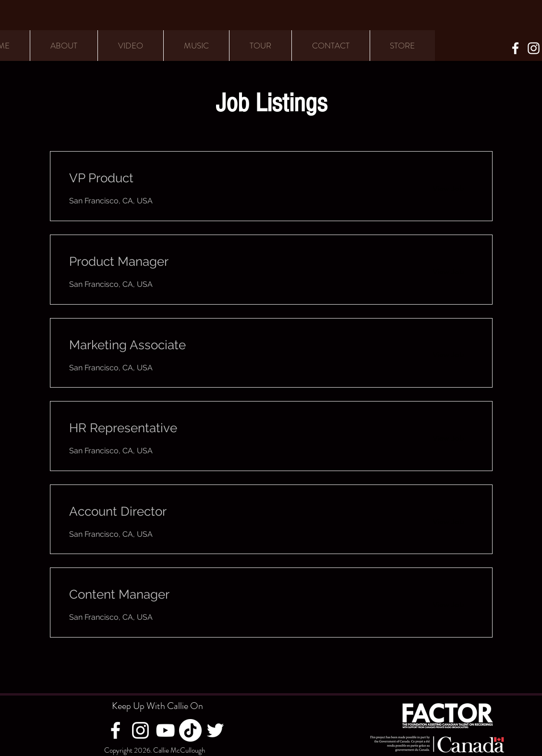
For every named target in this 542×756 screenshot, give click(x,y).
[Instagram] (534, 48)
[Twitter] (215, 730)
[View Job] (449, 189)
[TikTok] (190, 730)
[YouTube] (165, 730)
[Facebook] (515, 48)
